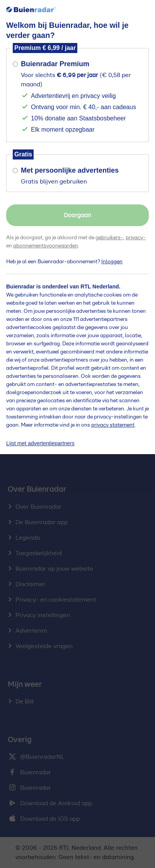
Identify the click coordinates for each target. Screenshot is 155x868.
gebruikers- (109, 238)
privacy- (136, 238)
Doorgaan (77, 215)
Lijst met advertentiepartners (40, 443)
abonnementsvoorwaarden (46, 246)
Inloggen (112, 262)
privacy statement (113, 425)
